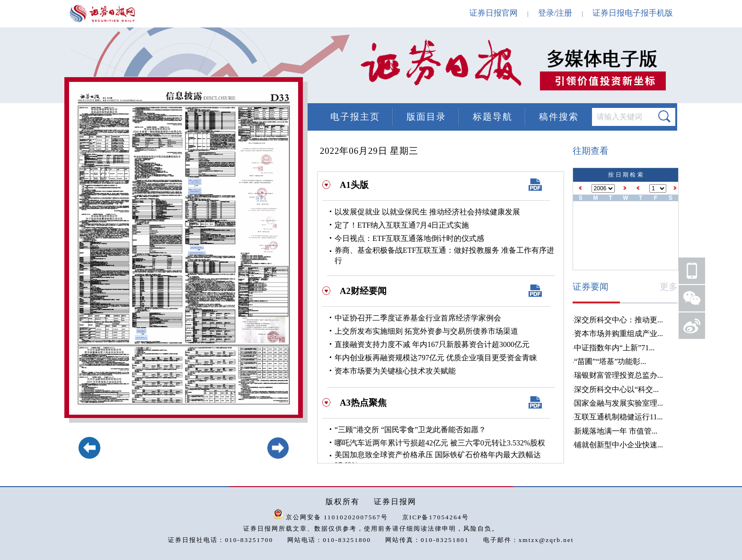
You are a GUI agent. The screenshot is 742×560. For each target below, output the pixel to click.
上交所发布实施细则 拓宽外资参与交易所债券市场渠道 (426, 331)
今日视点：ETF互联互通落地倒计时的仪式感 (409, 238)
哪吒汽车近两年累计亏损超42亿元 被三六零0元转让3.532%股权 (440, 443)
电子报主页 (355, 117)
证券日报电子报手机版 (633, 13)
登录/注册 (555, 13)
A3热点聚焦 (363, 403)
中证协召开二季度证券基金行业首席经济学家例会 (418, 318)
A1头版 (354, 185)
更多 (669, 287)
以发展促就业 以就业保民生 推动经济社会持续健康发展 (427, 212)
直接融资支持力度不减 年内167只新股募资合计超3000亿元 (432, 344)
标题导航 (493, 117)
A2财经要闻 (363, 291)
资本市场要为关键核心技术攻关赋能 (395, 371)
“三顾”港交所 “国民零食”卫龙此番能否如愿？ (410, 430)
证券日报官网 (494, 13)
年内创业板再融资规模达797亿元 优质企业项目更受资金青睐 (436, 358)
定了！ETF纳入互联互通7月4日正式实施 (402, 225)
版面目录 (426, 117)
